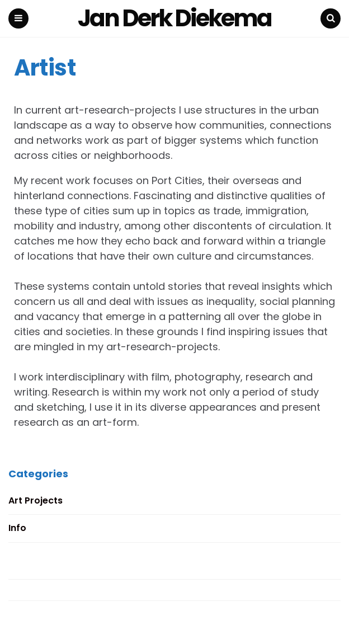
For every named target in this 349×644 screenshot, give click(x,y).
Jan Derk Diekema (174, 18)
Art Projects (36, 500)
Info (17, 528)
